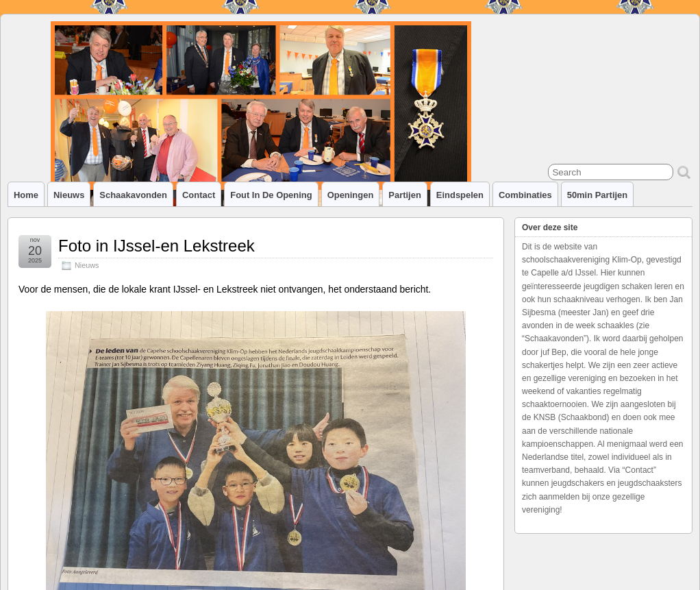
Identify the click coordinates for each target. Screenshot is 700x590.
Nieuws (69, 195)
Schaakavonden (133, 195)
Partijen (405, 195)
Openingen (351, 195)
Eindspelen (460, 195)
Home (26, 195)
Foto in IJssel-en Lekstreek (157, 246)
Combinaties (525, 195)
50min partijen (598, 195)
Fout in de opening (271, 195)
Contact (199, 195)
